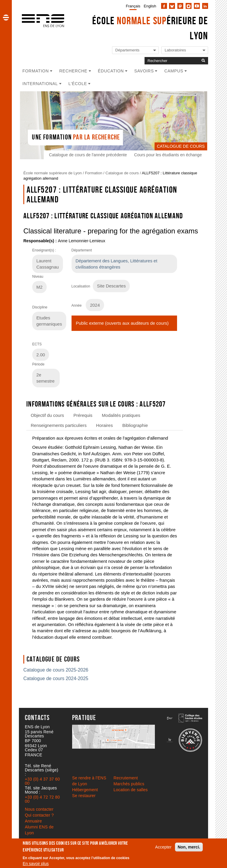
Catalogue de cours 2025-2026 (56, 670)
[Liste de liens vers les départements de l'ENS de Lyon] (135, 50)
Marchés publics (129, 784)
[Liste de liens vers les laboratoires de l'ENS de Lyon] (185, 50)
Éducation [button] (111, 71)
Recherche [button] (73, 71)
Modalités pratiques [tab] (121, 415)
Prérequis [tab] (83, 415)
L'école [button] (78, 84)
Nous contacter (39, 809)
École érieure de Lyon (150, 28)
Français (133, 6)
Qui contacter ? (39, 815)
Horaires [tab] (104, 425)
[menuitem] (132, 6)
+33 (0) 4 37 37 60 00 (42, 781)
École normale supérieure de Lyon (53, 173)
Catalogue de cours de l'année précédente (89, 155)
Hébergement (85, 790)
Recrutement (126, 778)
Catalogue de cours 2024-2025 (56, 678)
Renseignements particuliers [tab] (59, 425)
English (150, 6)
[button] (6, 17)
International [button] (40, 84)
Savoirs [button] (144, 71)
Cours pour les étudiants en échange (169, 155)
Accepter (163, 847)
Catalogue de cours (122, 173)
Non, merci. (189, 847)
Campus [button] (174, 71)
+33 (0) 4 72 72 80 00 (42, 799)
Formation (94, 173)
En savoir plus (36, 864)
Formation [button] (36, 71)
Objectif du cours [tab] (47, 415)
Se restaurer (84, 796)
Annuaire (33, 821)
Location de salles (131, 790)
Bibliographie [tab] (135, 425)
